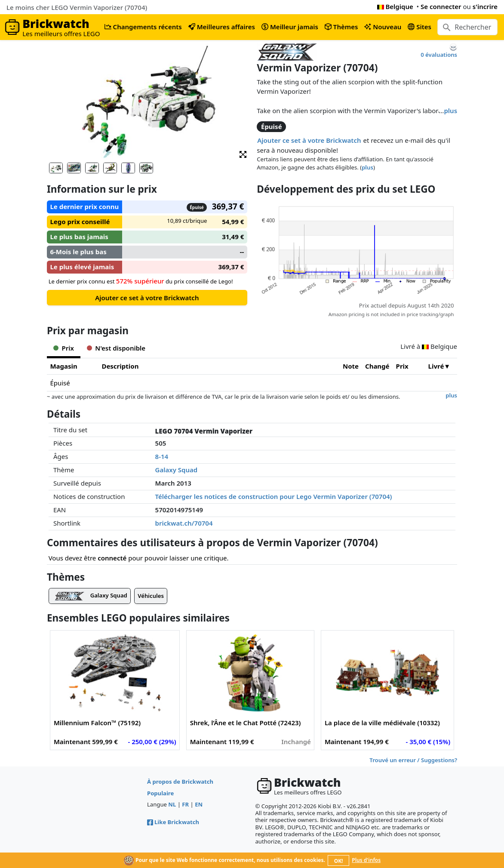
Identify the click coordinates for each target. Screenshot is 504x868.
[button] (243, 154)
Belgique (395, 6)
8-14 (162, 456)
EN (199, 804)
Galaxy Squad (177, 470)
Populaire (160, 793)
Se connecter (441, 6)
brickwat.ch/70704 (184, 523)
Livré (436, 366)
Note (351, 366)
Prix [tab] (64, 348)
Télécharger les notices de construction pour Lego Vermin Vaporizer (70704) (274, 496)
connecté (112, 558)
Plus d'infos (366, 860)
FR (185, 804)
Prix (402, 366)
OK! (339, 861)
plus (450, 111)
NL (172, 804)
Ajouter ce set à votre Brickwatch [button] (309, 140)
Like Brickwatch (173, 822)
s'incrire (485, 6)
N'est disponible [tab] (116, 348)
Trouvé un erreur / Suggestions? (413, 760)
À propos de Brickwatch (180, 782)
